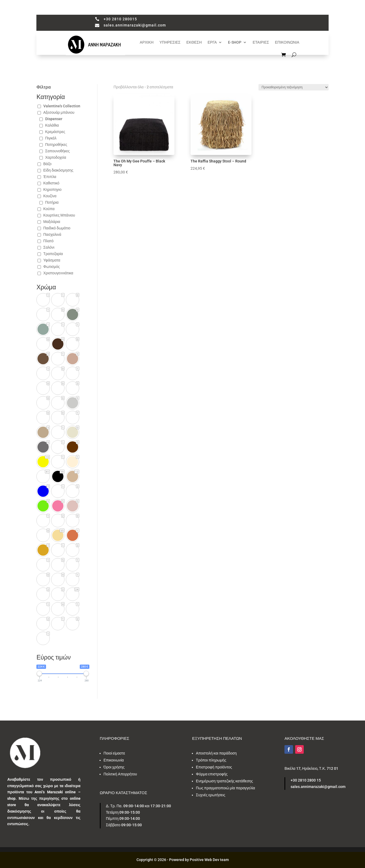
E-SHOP (235, 42)
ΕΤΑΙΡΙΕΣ (261, 42)
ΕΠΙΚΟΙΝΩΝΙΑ (287, 42)
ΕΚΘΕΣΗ (194, 42)
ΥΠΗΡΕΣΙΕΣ (170, 42)
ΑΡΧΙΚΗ (147, 42)
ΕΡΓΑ (212, 42)
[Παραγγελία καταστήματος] (294, 87)
